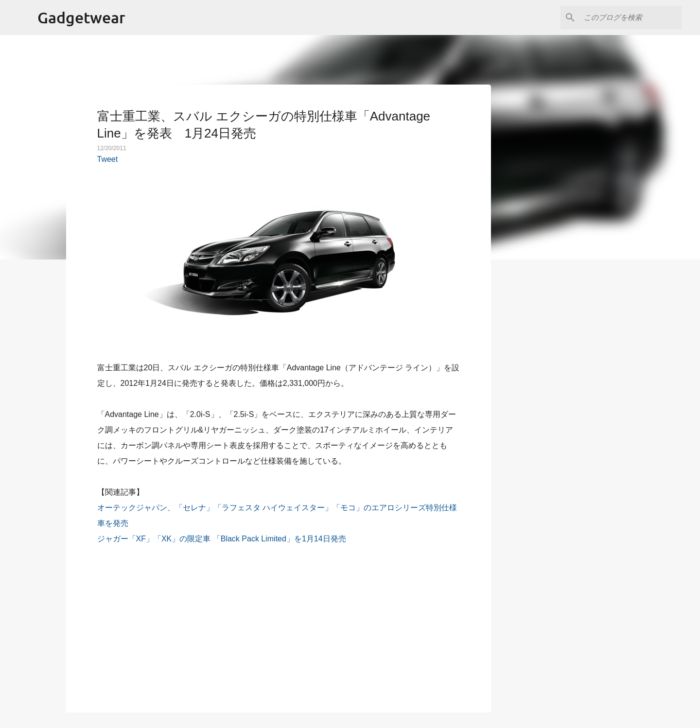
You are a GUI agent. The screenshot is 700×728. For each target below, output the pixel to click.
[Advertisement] (279, 623)
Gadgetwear (81, 17)
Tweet (108, 159)
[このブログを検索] (631, 17)
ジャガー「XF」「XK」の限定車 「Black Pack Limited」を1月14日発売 (222, 539)
